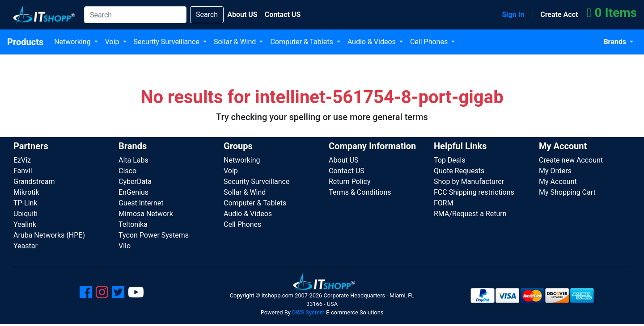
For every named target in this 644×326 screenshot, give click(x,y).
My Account (558, 182)
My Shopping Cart (567, 192)
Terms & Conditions (360, 192)
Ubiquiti (25, 214)
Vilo (125, 246)
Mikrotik (26, 192)
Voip (113, 42)
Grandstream (34, 182)
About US (343, 160)
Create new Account (571, 160)
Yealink (25, 224)
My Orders (555, 171)
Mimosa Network (146, 214)
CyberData (135, 182)
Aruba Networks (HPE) (49, 235)
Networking (73, 42)
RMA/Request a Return (470, 214)
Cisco (127, 171)
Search (207, 15)
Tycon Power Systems (154, 235)
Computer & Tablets (302, 42)
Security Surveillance (167, 42)
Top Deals (450, 160)
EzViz (22, 160)
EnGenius (133, 192)
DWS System (308, 312)
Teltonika (133, 224)
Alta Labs (133, 160)
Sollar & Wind (236, 42)
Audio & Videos (373, 42)
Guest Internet (141, 203)
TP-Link (25, 203)
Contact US (347, 171)
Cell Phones (430, 42)
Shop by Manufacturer (469, 182)
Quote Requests (459, 171)
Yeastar (25, 246)
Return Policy (350, 182)
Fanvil (23, 171)
